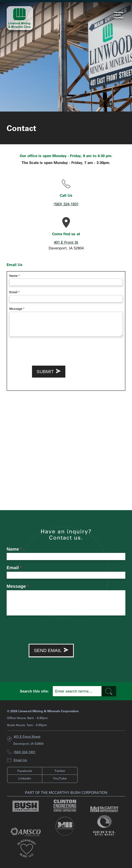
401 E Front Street (27, 737)
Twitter (60, 771)
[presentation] (43, 350)
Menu (117, 15)
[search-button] (109, 691)
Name (14, 276)
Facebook (25, 771)
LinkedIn (25, 778)
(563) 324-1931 (66, 204)
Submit (49, 372)
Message (17, 309)
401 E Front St (66, 242)
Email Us (20, 760)
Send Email (51, 650)
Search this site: (34, 691)
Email (14, 292)
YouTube (60, 778)
